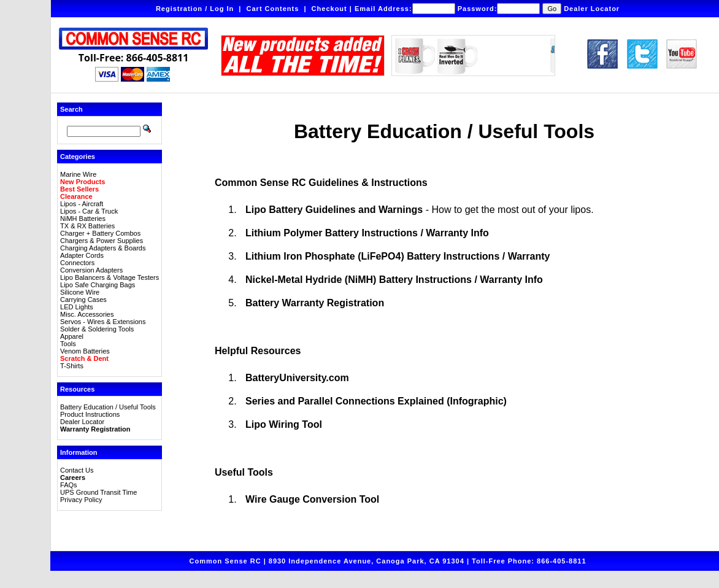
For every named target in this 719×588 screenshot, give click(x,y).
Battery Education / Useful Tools (108, 407)
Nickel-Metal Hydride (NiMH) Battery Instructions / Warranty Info (394, 280)
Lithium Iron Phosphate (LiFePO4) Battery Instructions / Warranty (398, 256)
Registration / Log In (195, 9)
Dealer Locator (592, 9)
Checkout (329, 9)
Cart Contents (273, 9)
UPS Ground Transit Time (98, 492)
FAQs (69, 485)
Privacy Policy (81, 500)
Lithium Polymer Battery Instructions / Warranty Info (367, 233)
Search (71, 109)
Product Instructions (90, 414)
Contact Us (77, 470)
